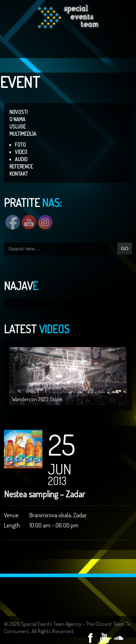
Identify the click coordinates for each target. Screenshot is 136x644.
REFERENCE (21, 166)
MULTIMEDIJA (23, 134)
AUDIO (21, 159)
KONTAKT (19, 174)
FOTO (20, 145)
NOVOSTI (18, 112)
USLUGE (18, 127)
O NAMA (17, 119)
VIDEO (21, 152)
